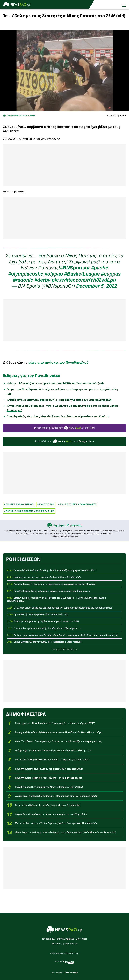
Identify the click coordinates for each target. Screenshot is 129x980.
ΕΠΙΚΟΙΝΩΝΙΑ (48, 939)
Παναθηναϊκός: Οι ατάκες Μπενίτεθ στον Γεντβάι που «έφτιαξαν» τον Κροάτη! (58, 416)
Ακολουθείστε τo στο (65, 442)
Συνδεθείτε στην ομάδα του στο (64, 428)
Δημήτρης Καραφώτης (68, 526)
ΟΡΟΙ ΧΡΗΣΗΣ (71, 944)
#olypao (54, 274)
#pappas (111, 274)
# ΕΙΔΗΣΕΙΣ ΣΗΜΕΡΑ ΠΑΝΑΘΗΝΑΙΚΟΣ (78, 504)
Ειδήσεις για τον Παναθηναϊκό (32, 375)
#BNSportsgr (75, 268)
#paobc (100, 268)
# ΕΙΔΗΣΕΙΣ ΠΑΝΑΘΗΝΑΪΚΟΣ (19, 504)
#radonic (23, 280)
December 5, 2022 (97, 286)
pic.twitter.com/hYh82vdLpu (84, 280)
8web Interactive (72, 973)
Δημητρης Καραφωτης (21, 116)
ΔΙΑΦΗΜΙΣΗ (81, 939)
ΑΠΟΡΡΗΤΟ (57, 944)
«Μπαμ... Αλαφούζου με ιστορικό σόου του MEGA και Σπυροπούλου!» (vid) (55, 383)
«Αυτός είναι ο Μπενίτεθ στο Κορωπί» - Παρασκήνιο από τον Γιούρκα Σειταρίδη (59, 400)
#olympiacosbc (26, 274)
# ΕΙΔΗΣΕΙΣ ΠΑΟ (46, 504)
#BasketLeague (82, 274)
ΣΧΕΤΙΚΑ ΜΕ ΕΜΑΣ (65, 939)
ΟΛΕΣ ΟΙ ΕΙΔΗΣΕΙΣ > (65, 650)
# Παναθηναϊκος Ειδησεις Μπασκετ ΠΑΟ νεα (29, 511)
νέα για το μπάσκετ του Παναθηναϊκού (58, 363)
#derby (42, 280)
